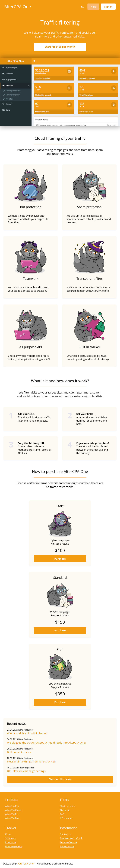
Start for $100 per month (60, 47)
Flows (8, 834)
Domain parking (14, 846)
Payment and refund (71, 838)
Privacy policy (67, 846)
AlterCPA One (18, 7)
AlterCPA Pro (12, 806)
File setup (65, 810)
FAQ (62, 814)
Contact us (66, 834)
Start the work (68, 806)
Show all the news (60, 779)
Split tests (10, 838)
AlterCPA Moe (13, 818)
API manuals (67, 818)
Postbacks (11, 842)
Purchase (60, 559)
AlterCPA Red (12, 814)
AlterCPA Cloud (13, 810)
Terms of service (69, 842)
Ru (83, 7)
